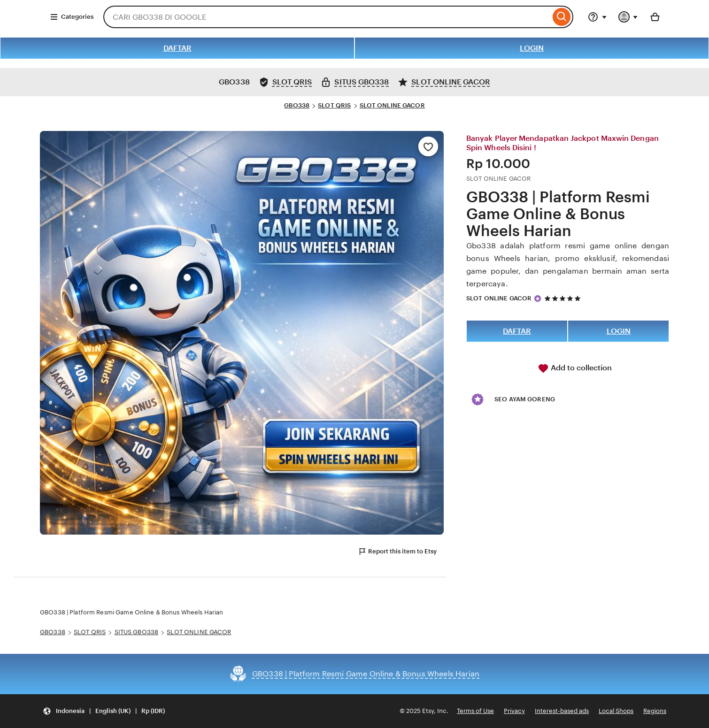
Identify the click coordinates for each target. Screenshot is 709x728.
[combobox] (327, 17)
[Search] (562, 17)
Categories (72, 17)
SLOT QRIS (334, 105)
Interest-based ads (562, 711)
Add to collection (575, 368)
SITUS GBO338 (137, 632)
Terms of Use (475, 711)
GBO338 (297, 105)
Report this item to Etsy (397, 552)
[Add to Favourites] (428, 146)
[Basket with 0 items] (655, 17)
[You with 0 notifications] (628, 17)
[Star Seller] (538, 299)
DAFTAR (177, 48)
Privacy (514, 711)
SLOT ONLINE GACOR (392, 105)
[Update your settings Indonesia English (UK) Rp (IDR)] (104, 711)
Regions (655, 711)
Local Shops (616, 711)
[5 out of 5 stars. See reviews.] (564, 298)
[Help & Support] (597, 17)
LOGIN (532, 48)
